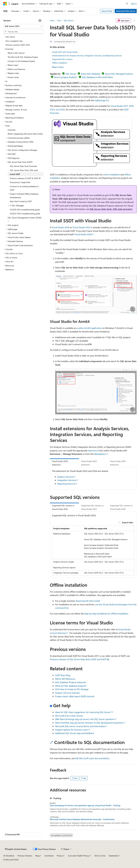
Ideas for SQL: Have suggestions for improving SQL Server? (83, 712)
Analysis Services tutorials (67, 693)
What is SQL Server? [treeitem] (16, 53)
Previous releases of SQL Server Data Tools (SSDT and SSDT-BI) (80, 659)
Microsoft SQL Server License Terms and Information (80, 726)
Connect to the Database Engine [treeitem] (21, 61)
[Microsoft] (5, 4)
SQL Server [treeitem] (10, 37)
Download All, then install (88, 601)
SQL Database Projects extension (71, 682)
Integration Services (67, 480)
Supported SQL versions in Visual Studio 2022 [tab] (92, 507)
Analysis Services (65, 477)
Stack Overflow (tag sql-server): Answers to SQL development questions (89, 723)
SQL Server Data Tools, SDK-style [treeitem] (24, 170)
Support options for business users (72, 730)
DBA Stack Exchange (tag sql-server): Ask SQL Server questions (85, 719)
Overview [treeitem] (12, 130)
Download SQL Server (126, 11)
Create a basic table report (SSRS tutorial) (75, 696)
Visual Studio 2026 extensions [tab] (60, 463)
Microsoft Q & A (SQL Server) (69, 716)
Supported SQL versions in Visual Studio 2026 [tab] (63, 507)
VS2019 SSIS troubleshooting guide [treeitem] (25, 210)
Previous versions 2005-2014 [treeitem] (18, 45)
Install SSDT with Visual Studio (65, 52)
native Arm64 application (90, 328)
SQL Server (69, 20)
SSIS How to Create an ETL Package (72, 689)
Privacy (60, 856)
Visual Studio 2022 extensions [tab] (89, 463)
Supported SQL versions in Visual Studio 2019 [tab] (121, 507)
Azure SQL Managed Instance (119, 74)
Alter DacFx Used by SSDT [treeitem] (21, 201)
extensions (93, 450)
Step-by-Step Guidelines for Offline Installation (106, 614)
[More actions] (134, 20)
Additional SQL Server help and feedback (75, 733)
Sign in (134, 4)
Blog (37, 856)
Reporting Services (66, 484)
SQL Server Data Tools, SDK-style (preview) (111, 209)
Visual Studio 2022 (81, 227)
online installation (111, 174)
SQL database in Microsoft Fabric (98, 77)
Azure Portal (107, 11)
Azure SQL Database (91, 74)
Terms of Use (100, 856)
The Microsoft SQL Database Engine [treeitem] (23, 57)
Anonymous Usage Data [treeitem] (20, 182)
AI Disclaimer (9, 856)
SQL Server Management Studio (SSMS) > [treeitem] (25, 219)
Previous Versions (25, 856)
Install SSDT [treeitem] (15, 174)
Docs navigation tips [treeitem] (14, 41)
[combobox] (23, 26)
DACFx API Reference (65, 679)
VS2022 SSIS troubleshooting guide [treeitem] (25, 214)
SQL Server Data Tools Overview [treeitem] (23, 166)
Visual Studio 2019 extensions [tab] (118, 463)
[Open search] (127, 4)
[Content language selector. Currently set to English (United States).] (16, 849)
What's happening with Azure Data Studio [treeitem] (25, 134)
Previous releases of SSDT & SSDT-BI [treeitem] (25, 178)
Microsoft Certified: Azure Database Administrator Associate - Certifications (82, 819)
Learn (52, 20)
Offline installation (60, 63)
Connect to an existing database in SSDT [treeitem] (24, 188)
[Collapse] (40, 20)
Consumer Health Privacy (79, 856)
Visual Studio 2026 (61, 227)
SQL (59, 20)
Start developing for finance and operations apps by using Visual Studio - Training (85, 805)
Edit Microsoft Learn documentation (92, 758)
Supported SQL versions (62, 59)
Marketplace (100, 454)
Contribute (49, 856)
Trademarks (113, 856)
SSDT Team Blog (63, 675)
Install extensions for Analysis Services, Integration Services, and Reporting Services (87, 56)
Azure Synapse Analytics (66, 77)
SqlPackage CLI (102, 100)
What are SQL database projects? (71, 686)
